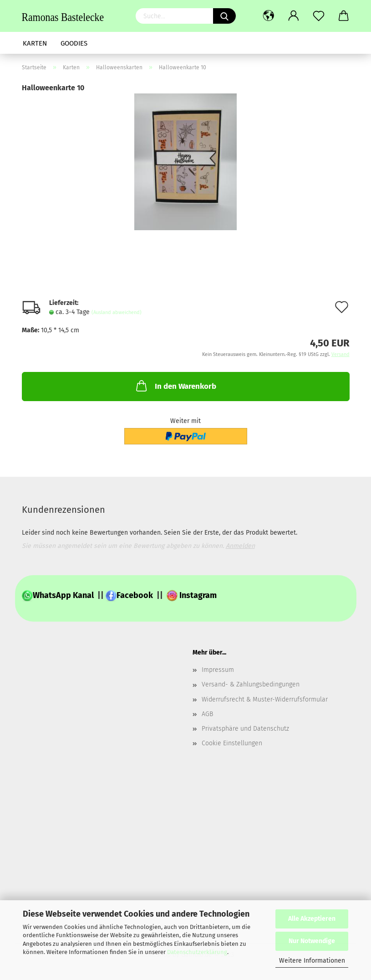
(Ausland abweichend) (117, 312)
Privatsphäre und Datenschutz (245, 729)
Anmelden (240, 546)
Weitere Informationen (312, 961)
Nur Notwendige (312, 941)
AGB (207, 714)
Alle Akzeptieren (312, 919)
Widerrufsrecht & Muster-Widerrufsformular (265, 699)
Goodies (74, 43)
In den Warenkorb (175, 386)
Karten (35, 43)
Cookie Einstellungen (232, 743)
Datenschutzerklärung (197, 952)
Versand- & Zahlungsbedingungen (251, 684)
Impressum (218, 670)
